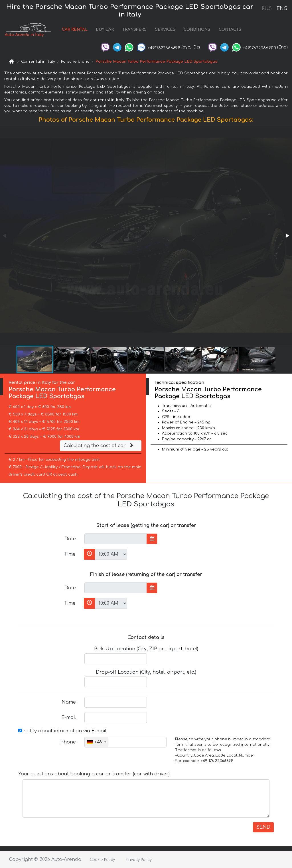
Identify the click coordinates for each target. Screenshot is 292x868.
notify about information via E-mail (62, 731)
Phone (68, 742)
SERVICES (165, 29)
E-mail (69, 718)
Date (70, 539)
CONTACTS (230, 29)
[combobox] (96, 742)
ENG (282, 9)
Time (70, 554)
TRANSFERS (134, 29)
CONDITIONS (197, 29)
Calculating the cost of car (99, 446)
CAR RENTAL (75, 29)
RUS (267, 9)
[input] (116, 539)
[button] (287, 236)
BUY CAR (105, 29)
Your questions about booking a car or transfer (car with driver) (94, 774)
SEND (263, 827)
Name (69, 702)
